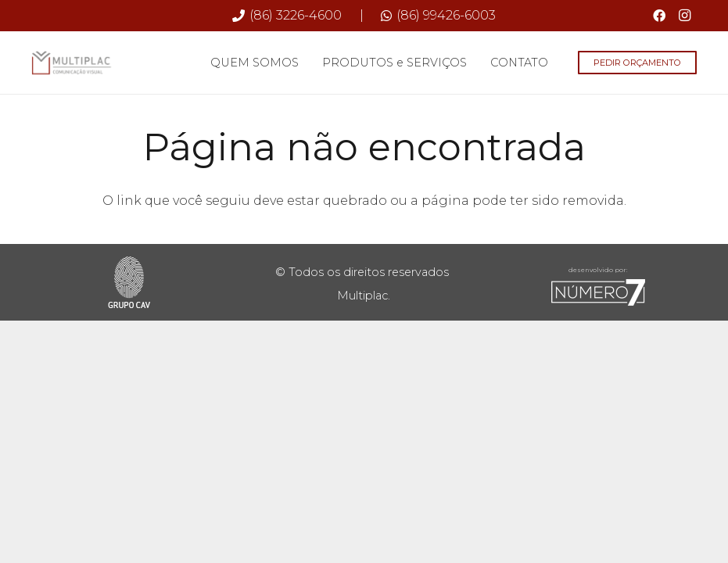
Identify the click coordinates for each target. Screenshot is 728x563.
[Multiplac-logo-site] (72, 63)
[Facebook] (659, 16)
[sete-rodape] (598, 292)
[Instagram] (684, 16)
